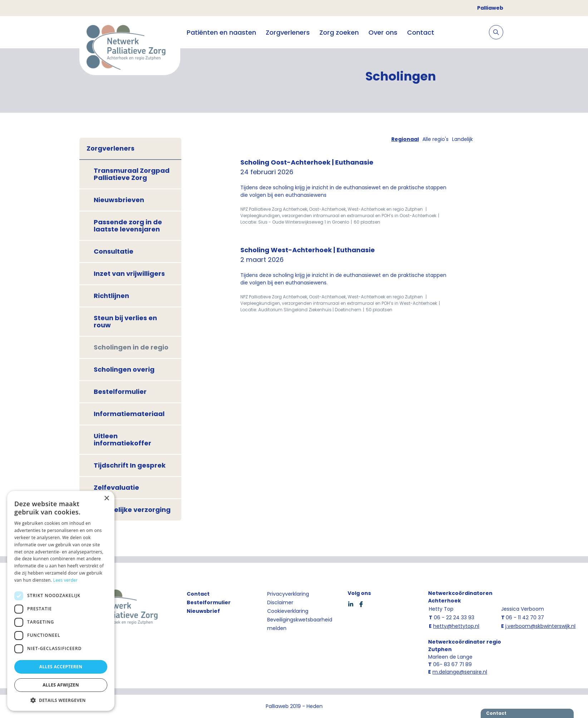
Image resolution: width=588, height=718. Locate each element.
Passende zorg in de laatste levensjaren (128, 226)
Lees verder (66, 580)
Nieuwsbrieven (119, 200)
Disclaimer (280, 602)
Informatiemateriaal (129, 414)
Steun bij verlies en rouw (125, 321)
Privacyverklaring (288, 594)
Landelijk (462, 139)
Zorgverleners (288, 32)
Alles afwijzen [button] (61, 685)
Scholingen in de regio (131, 347)
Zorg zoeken (339, 32)
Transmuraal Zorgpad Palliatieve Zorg (132, 174)
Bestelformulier (120, 392)
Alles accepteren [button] (61, 667)
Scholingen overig (124, 369)
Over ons (383, 32)
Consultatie (114, 251)
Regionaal (405, 139)
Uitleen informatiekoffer (122, 439)
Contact (421, 32)
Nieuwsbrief (203, 611)
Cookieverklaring (288, 611)
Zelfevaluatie (116, 487)
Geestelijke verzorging (132, 510)
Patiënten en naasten (221, 32)
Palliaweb (490, 8)
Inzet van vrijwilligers (129, 273)
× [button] (106, 499)
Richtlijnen (111, 296)
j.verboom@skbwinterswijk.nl (540, 626)
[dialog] (61, 601)
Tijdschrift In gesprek (130, 465)
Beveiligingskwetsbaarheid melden (300, 624)
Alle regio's (435, 139)
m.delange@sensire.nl (460, 672)
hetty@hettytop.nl (456, 626)
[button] (61, 700)
